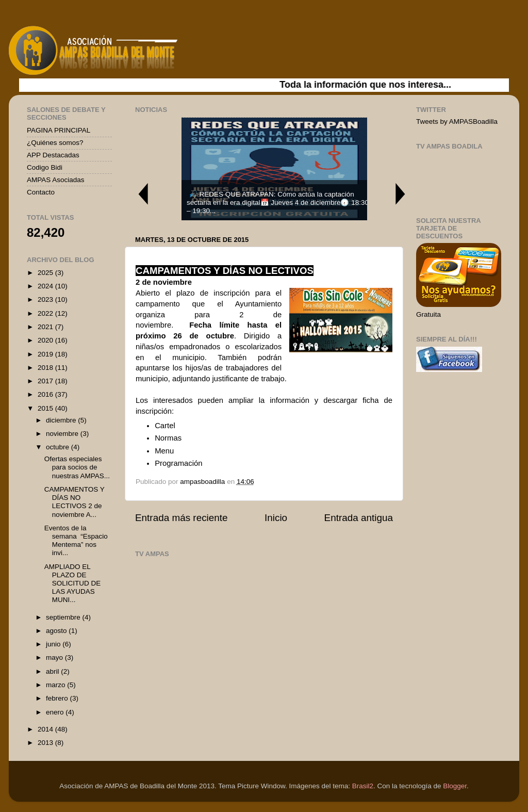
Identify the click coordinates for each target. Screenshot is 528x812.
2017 (46, 381)
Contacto (41, 192)
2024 (46, 286)
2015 (46, 408)
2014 (46, 729)
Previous (143, 194)
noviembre (63, 434)
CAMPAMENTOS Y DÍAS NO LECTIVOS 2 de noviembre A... (75, 502)
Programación (178, 463)
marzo (56, 685)
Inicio (276, 518)
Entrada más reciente (181, 518)
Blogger (455, 786)
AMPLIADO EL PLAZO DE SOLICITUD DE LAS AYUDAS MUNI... (73, 583)
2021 (46, 327)
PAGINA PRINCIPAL (59, 130)
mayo (55, 657)
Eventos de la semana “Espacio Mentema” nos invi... (76, 541)
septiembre (64, 617)
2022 (46, 313)
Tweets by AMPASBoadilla (457, 121)
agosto (57, 631)
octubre (59, 447)
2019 (46, 354)
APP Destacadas (53, 155)
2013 (46, 743)
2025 (46, 273)
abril (53, 671)
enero (56, 712)
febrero (58, 698)
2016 (46, 394)
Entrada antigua (359, 518)
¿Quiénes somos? (55, 143)
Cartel (165, 426)
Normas (168, 438)
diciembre (62, 420)
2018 (46, 368)
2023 (46, 299)
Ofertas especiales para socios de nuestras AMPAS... (77, 467)
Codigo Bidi (45, 167)
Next (401, 194)
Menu (164, 451)
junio (54, 644)
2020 (46, 340)
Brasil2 (363, 786)
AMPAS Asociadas (56, 180)
